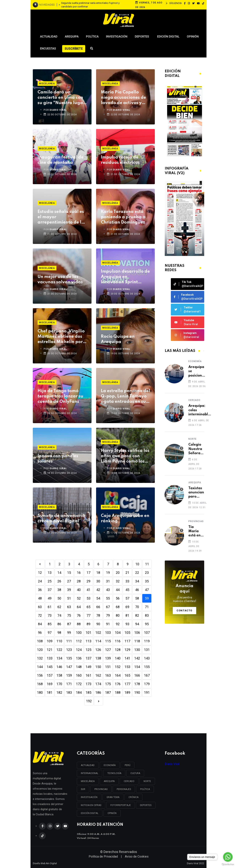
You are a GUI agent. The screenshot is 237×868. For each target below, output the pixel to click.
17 (88, 573)
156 (40, 675)
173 (88, 684)
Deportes (142, 37)
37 (50, 590)
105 (127, 633)
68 (118, 607)
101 (88, 633)
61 (50, 607)
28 (79, 581)
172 (79, 684)
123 (69, 650)
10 (137, 564)
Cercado (194, 400)
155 (147, 667)
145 (50, 667)
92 (118, 624)
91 (108, 624)
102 (98, 633)
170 (59, 684)
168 (40, 684)
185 (88, 692)
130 (137, 650)
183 (69, 692)
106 (137, 633)
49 (50, 598)
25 (50, 581)
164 (118, 675)
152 (118, 667)
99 (69, 633)
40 (79, 590)
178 (137, 684)
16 (79, 573)
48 (40, 598)
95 (147, 624)
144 (40, 667)
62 (59, 607)
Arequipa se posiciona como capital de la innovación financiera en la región (198, 371)
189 (127, 692)
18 (98, 573)
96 (40, 633)
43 (108, 590)
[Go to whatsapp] (228, 857)
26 (59, 581)
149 (88, 667)
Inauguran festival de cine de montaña (61, 160)
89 (88, 624)
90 (98, 624)
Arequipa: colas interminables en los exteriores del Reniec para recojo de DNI (200, 410)
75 (69, 615)
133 (50, 658)
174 (98, 684)
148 (79, 667)
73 (50, 615)
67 (108, 607)
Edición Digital (168, 37)
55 (108, 598)
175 (108, 684)
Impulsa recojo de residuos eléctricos (120, 160)
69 (127, 607)
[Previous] (40, 564)
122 (59, 650)
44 (118, 590)
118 (137, 641)
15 (69, 573)
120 (40, 650)
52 (79, 598)
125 (88, 650)
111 (69, 641)
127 (108, 650)
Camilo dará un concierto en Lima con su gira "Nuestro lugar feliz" (61, 98)
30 (98, 581)
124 (79, 650)
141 (127, 658)
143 (147, 658)
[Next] (99, 701)
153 (127, 667)
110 (59, 641)
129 (127, 650)
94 (137, 624)
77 (88, 615)
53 (88, 598)
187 (108, 692)
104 (118, 633)
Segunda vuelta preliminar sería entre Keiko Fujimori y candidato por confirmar (90, 5)
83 (147, 615)
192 (89, 701)
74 (59, 615)
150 (98, 667)
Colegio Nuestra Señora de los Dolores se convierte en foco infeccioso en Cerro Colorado (197, 449)
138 (98, 658)
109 (50, 641)
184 (79, 692)
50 (59, 598)
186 (98, 692)
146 (59, 667)
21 (127, 573)
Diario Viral (172, 764)
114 (98, 641)
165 (127, 675)
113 (88, 641)
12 (40, 573)
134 (59, 658)
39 (69, 590)
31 (108, 581)
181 (50, 692)
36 (40, 590)
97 (50, 633)
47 (147, 590)
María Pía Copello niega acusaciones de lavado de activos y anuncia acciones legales (123, 98)
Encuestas (48, 49)
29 (88, 581)
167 (147, 675)
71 (147, 607)
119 (147, 641)
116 (118, 641)
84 (40, 624)
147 (69, 667)
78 (98, 615)
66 (98, 607)
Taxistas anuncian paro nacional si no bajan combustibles (199, 493)
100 (79, 633)
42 (98, 590)
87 (69, 624)
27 (69, 581)
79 (108, 615)
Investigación (117, 37)
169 (50, 684)
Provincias (196, 521)
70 (137, 607)
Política (92, 37)
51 (69, 598)
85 (50, 624)
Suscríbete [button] (74, 49)
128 (118, 650)
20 (118, 573)
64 (79, 607)
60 (40, 607)
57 (127, 598)
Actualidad (49, 37)
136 (79, 658)
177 (127, 684)
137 (88, 658)
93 (127, 624)
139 (108, 658)
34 (137, 581)
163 (108, 675)
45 (127, 590)
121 (50, 650)
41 (88, 590)
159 (69, 675)
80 (118, 615)
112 (79, 641)
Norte (192, 439)
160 (79, 675)
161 (88, 675)
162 (98, 675)
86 (59, 624)
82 (137, 615)
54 (98, 598)
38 (59, 590)
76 (79, 615)
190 (137, 692)
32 (118, 581)
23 (147, 573)
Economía (195, 361)
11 (147, 564)
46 (137, 590)
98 (59, 633)
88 (79, 624)
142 (137, 658)
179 (147, 684)
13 (50, 573)
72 (40, 615)
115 (108, 641)
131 (147, 650)
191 (147, 692)
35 (147, 581)
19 (108, 573)
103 (108, 633)
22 (137, 573)
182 (59, 692)
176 (118, 684)
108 (40, 641)
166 (137, 675)
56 (118, 598)
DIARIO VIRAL (58, 110)
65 (88, 607)
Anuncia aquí (184, 594)
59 (147, 598)
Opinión (193, 37)
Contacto (184, 610)
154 (137, 667)
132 (40, 658)
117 (127, 641)
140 (118, 658)
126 (98, 650)
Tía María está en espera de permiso (195, 532)
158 (59, 675)
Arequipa (72, 37)
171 (69, 684)
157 (50, 675)
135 (69, 658)
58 (137, 598)
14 (59, 573)
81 (127, 615)
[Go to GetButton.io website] (228, 864)
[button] (183, 252)
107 (147, 633)
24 (40, 581)
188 (118, 692)
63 (69, 607)
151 (108, 667)
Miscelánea (47, 84)
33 (127, 581)
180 (40, 692)
